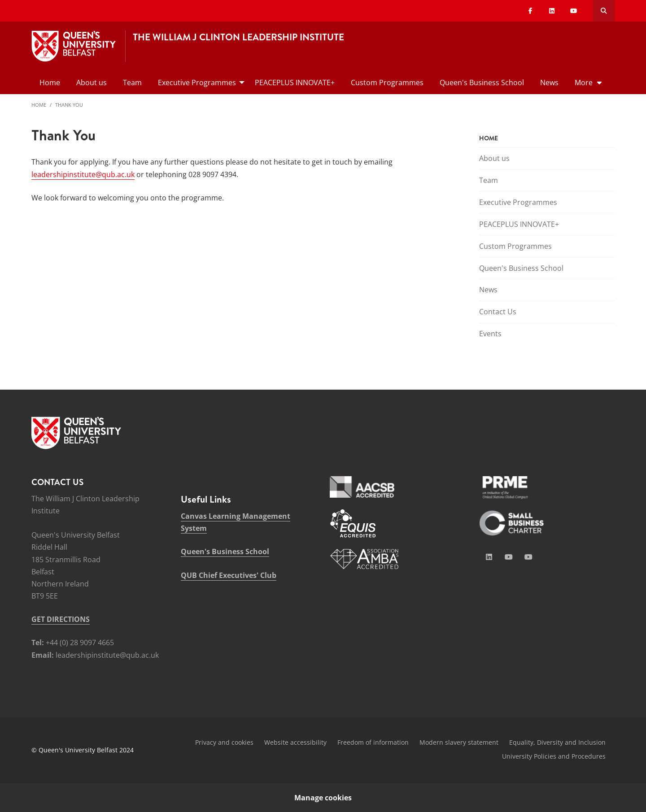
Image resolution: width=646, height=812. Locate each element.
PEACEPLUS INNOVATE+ (519, 224)
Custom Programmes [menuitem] (387, 83)
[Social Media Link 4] (528, 557)
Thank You (69, 105)
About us (494, 158)
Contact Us (498, 312)
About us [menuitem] (92, 83)
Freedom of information (373, 742)
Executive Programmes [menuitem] (197, 83)
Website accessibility (295, 742)
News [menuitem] (549, 83)
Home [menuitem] (50, 83)
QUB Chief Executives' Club (229, 575)
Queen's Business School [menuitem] (482, 83)
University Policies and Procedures (554, 756)
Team (489, 180)
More (584, 83)
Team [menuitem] (132, 83)
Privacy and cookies (224, 742)
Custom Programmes (515, 246)
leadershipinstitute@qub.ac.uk (83, 174)
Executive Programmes (518, 202)
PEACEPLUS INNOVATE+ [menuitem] (295, 83)
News (488, 290)
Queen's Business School (521, 268)
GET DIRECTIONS (61, 619)
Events (490, 334)
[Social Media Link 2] (509, 557)
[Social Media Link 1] (489, 557)
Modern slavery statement (459, 742)
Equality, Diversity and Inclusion (557, 742)
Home (39, 105)
